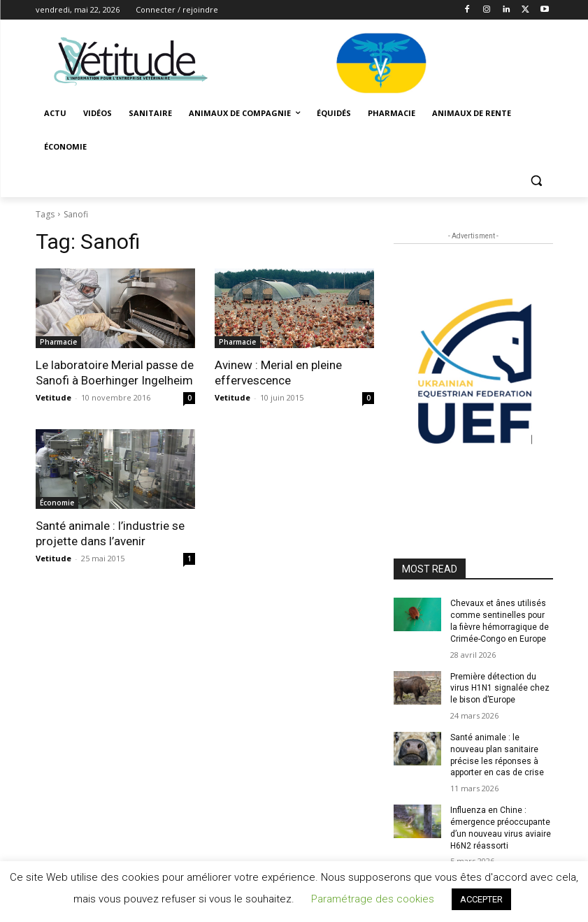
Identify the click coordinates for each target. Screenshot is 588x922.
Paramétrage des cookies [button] (373, 899)
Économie (57, 503)
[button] (537, 181)
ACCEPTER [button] (481, 899)
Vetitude (53, 397)
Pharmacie (58, 342)
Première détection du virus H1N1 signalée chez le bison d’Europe (500, 689)
